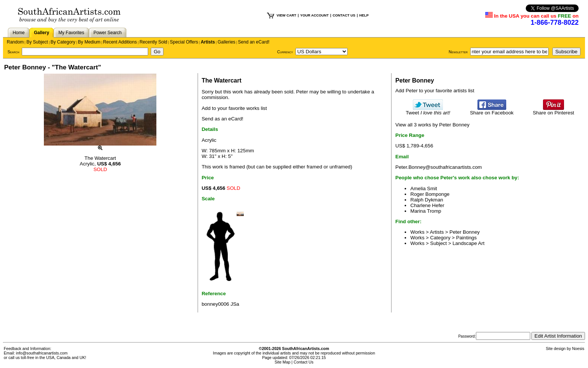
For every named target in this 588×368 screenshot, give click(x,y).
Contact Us (304, 362)
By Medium (89, 42)
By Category (63, 42)
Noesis (578, 348)
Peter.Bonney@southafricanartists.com (439, 167)
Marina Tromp (426, 211)
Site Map (282, 362)
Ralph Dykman (427, 200)
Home (19, 33)
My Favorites (71, 33)
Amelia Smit (424, 189)
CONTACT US (344, 15)
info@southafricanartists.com (42, 353)
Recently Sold (153, 42)
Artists (208, 42)
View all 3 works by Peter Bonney (432, 125)
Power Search (107, 33)
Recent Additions (120, 42)
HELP (364, 15)
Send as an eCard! (223, 119)
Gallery (41, 33)
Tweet (428, 110)
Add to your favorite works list (234, 108)
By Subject (37, 42)
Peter (302, 92)
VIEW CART (286, 15)
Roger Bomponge (430, 194)
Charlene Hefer (427, 205)
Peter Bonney (465, 232)
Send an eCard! (254, 42)
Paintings (466, 238)
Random (15, 42)
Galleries (226, 42)
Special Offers (184, 42)
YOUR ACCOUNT (315, 15)
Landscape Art (469, 243)
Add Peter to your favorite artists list (435, 91)
